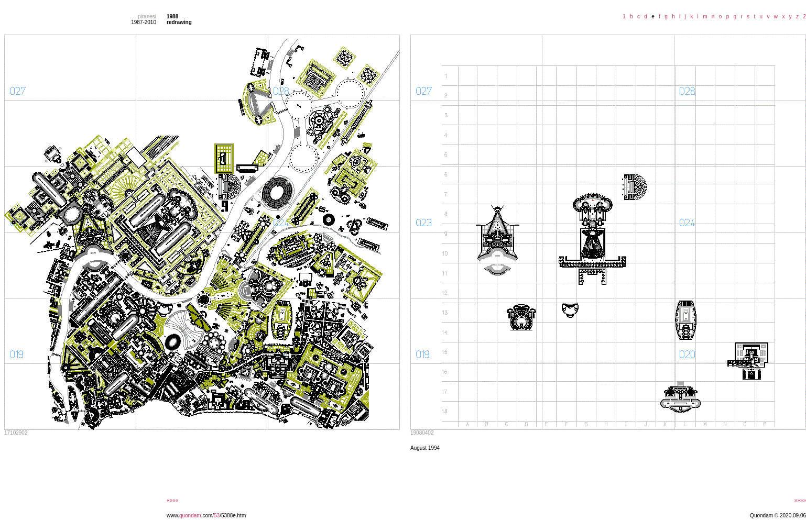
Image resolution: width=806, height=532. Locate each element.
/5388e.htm (233, 516)
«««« (172, 500)
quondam (190, 516)
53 (217, 516)
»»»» (800, 500)
